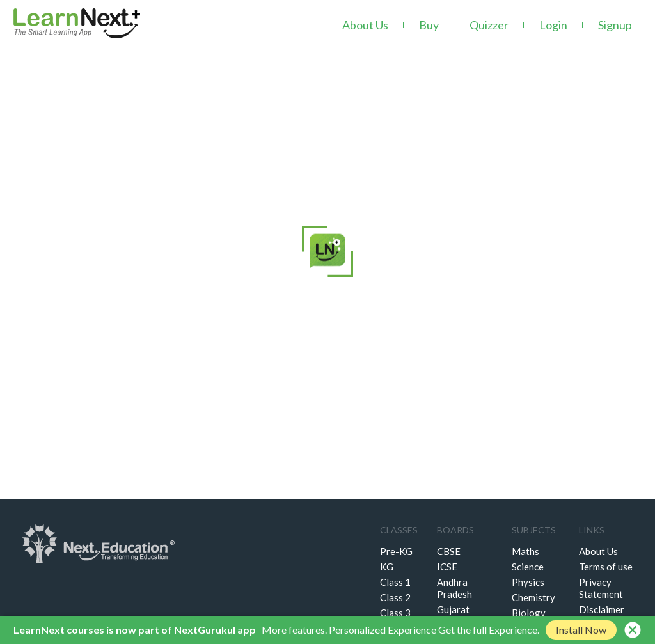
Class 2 (395, 597)
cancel (633, 630)
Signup (615, 25)
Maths (525, 551)
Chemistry (533, 597)
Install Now (581, 630)
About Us (365, 25)
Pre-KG (396, 551)
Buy (429, 25)
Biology (529, 613)
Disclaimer (602, 609)
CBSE (449, 551)
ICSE (447, 567)
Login (553, 25)
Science (528, 567)
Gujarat (453, 609)
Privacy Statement (601, 588)
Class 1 (395, 582)
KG (387, 567)
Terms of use (606, 567)
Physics (528, 582)
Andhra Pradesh (454, 588)
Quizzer (489, 25)
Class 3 (395, 613)
